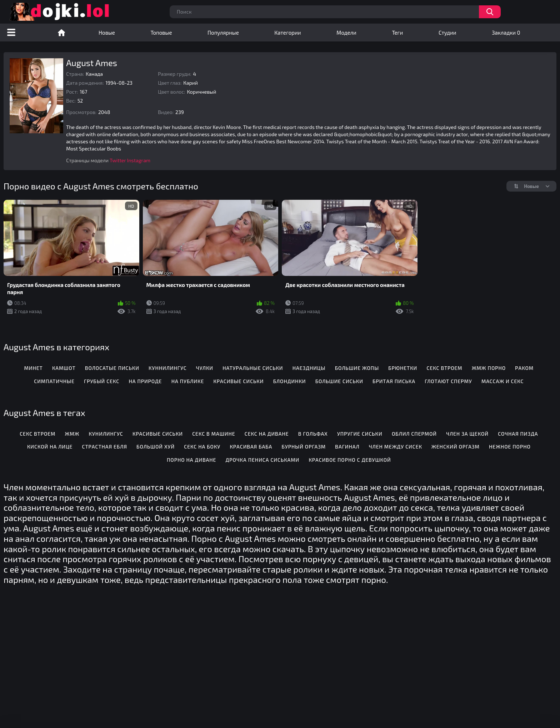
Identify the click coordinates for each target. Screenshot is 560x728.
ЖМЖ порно (489, 368)
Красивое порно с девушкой (350, 460)
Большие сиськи (339, 381)
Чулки (205, 368)
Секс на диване (267, 434)
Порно (61, 33)
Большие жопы (357, 368)
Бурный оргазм (304, 447)
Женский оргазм (456, 447)
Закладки (506, 33)
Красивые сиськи (238, 381)
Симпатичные (54, 381)
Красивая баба (251, 447)
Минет (34, 368)
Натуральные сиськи (253, 368)
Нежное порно (510, 447)
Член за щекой (467, 434)
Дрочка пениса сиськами (263, 460)
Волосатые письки (112, 368)
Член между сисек (396, 447)
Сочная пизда (518, 434)
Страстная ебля (105, 447)
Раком (524, 368)
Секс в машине (214, 434)
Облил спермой (414, 434)
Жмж (72, 434)
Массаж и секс (503, 381)
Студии (447, 33)
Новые (107, 33)
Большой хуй (156, 447)
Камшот (64, 368)
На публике (188, 381)
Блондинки (290, 381)
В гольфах (313, 434)
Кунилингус (106, 434)
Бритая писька (394, 381)
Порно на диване (191, 460)
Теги (397, 33)
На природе (145, 381)
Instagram (139, 160)
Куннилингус (167, 368)
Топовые (161, 33)
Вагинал (347, 447)
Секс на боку (202, 447)
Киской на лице (50, 447)
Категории (287, 33)
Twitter (118, 160)
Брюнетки (403, 368)
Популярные (223, 33)
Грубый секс (102, 381)
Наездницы (309, 368)
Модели (346, 33)
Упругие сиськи (360, 434)
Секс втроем (444, 368)
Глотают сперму (448, 381)
